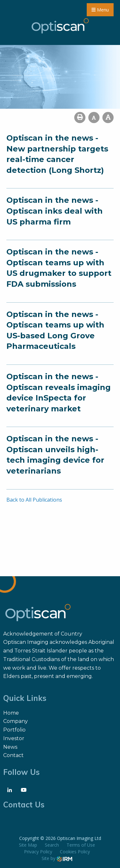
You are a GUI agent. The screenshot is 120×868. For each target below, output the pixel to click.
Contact (13, 755)
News (10, 747)
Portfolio (14, 730)
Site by (57, 858)
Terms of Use (81, 845)
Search (52, 845)
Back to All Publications (34, 500)
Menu (100, 10)
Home (11, 713)
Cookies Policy (75, 852)
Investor (14, 738)
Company (16, 721)
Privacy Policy (38, 852)
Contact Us (24, 805)
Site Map (28, 845)
